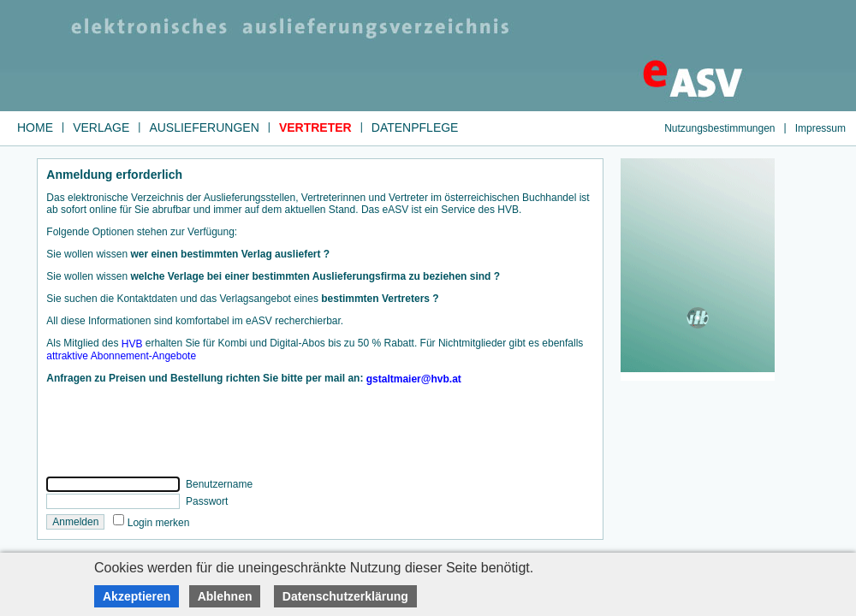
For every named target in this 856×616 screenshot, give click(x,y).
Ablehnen (225, 596)
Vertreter (315, 127)
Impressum (820, 127)
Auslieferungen (204, 127)
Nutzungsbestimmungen (719, 127)
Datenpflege (415, 127)
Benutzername (218, 484)
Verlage (101, 127)
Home (35, 127)
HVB (132, 344)
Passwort (206, 501)
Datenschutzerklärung (345, 596)
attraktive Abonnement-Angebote (121, 356)
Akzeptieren (137, 596)
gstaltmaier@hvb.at (414, 379)
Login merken (159, 522)
